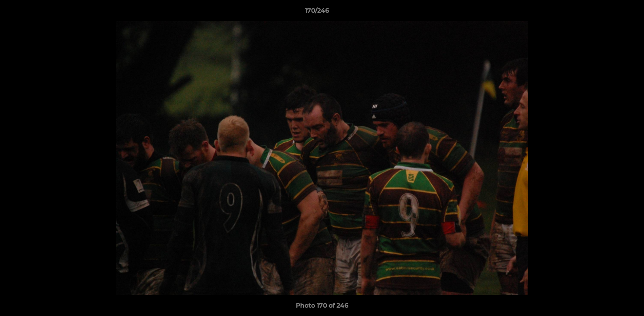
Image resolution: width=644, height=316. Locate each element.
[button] (607, 13)
